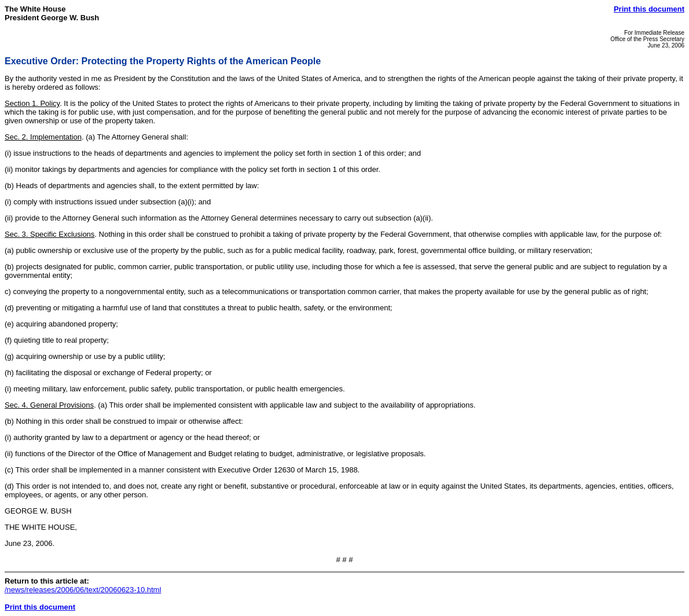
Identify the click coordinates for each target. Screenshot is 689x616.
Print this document (649, 9)
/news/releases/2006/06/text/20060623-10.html (83, 590)
